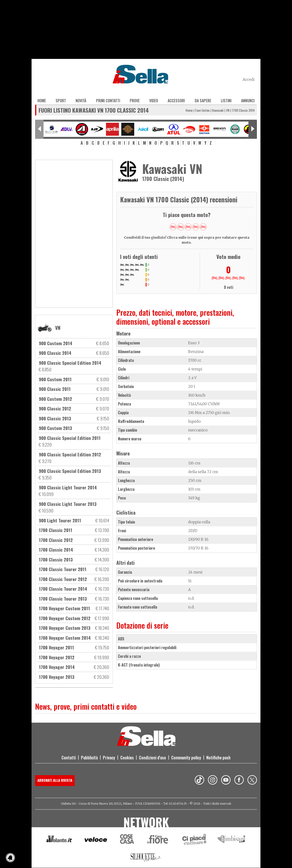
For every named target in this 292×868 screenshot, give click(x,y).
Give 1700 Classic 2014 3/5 (188, 227)
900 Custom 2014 (56, 343)
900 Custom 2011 (55, 379)
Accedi (249, 79)
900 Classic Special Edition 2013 (70, 471)
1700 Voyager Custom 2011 (64, 608)
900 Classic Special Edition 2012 (70, 454)
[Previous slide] (39, 129)
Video (154, 101)
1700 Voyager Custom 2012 (65, 618)
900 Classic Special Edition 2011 (70, 438)
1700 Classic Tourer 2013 (63, 598)
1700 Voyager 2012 (57, 657)
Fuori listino (202, 110)
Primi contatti (108, 101)
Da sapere (203, 101)
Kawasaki (218, 110)
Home (42, 101)
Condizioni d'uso (152, 757)
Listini (226, 101)
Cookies (127, 757)
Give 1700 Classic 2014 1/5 (173, 227)
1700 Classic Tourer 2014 (63, 589)
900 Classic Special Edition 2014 (70, 363)
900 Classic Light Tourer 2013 (68, 504)
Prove (135, 101)
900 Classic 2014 (55, 353)
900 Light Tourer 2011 (60, 520)
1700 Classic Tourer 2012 (63, 579)
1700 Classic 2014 (56, 549)
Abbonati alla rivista (55, 780)
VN (228, 110)
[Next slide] (253, 129)
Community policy (186, 757)
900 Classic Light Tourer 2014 (68, 487)
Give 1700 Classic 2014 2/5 (181, 227)
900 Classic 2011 (55, 389)
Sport (61, 101)
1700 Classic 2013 (56, 559)
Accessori (176, 101)
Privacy (109, 757)
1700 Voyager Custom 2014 (65, 638)
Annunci (248, 101)
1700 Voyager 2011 (56, 647)
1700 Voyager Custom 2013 (65, 628)
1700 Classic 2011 (56, 530)
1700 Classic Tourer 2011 (63, 569)
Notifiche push (218, 757)
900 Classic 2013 (55, 418)
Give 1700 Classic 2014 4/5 (196, 227)
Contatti (69, 757)
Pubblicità (89, 757)
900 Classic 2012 (55, 408)
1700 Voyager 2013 (57, 677)
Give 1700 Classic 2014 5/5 (203, 227)
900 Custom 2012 (55, 399)
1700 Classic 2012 (56, 540)
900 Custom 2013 (55, 428)
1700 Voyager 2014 (57, 667)
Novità (81, 101)
